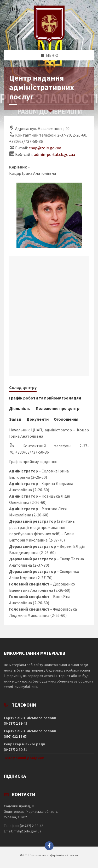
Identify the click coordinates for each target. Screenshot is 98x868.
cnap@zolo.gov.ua (45, 148)
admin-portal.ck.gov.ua (54, 154)
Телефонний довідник (24, 758)
